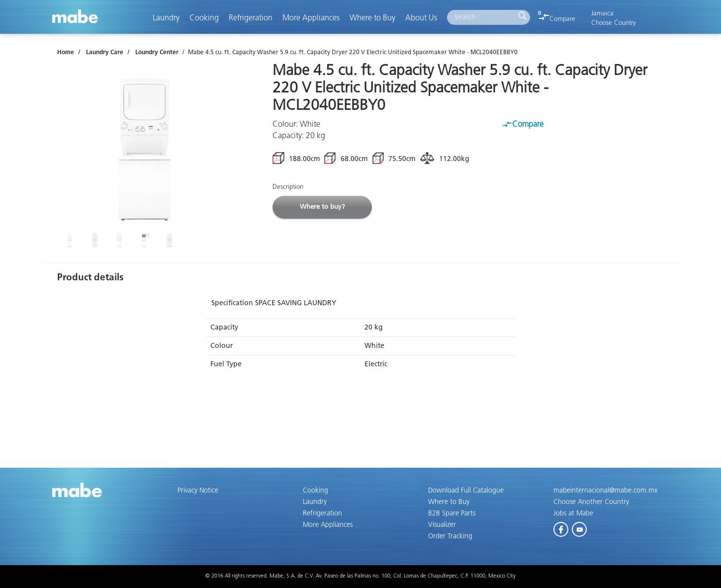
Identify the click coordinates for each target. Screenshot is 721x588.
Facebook (561, 527)
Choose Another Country (591, 502)
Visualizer (442, 525)
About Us (421, 18)
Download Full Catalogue (466, 491)
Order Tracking (450, 536)
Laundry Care (105, 53)
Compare (557, 19)
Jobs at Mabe (573, 513)
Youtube (580, 527)
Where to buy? (322, 207)
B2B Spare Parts (452, 513)
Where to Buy (372, 18)
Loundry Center (157, 53)
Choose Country (614, 23)
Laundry (166, 18)
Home (66, 53)
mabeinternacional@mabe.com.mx (605, 491)
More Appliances (311, 18)
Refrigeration (251, 18)
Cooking (204, 18)
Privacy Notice (198, 491)
